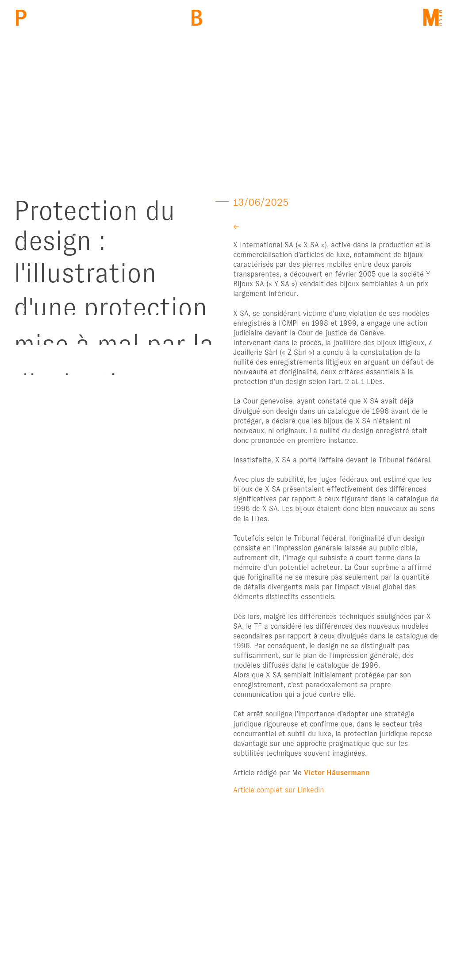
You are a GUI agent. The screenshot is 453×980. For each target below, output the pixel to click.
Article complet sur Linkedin (278, 790)
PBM (21, 18)
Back (196, 18)
